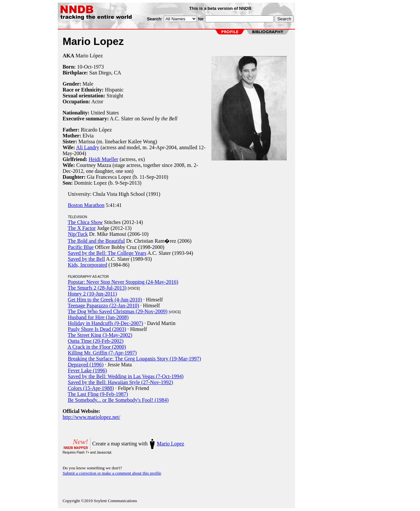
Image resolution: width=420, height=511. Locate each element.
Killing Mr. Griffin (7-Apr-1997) (102, 353)
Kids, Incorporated (88, 265)
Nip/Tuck (78, 234)
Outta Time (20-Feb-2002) (96, 341)
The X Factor (82, 228)
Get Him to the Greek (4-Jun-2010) (105, 300)
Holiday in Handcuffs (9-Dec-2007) (105, 323)
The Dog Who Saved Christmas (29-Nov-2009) (117, 311)
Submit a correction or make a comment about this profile (112, 473)
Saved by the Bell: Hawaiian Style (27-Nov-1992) (121, 382)
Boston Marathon (86, 205)
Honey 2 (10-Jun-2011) (93, 294)
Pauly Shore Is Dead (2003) (97, 329)
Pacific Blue (81, 247)
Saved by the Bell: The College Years (107, 253)
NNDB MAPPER (76, 448)
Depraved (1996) (86, 365)
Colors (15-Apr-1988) (91, 388)
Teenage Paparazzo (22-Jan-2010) (103, 306)
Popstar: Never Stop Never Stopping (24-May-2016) (123, 282)
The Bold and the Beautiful (96, 241)
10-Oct (84, 67)
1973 (98, 67)
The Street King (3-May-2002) (100, 335)
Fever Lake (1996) (87, 370)
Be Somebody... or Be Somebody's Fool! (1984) (118, 400)
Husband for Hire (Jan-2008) (98, 317)
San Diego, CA (105, 73)
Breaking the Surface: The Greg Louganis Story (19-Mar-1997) (135, 359)
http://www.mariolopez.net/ (92, 417)
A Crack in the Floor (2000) (97, 347)
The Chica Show (85, 222)
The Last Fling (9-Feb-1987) (98, 394)
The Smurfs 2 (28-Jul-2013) (97, 288)
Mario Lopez (170, 444)
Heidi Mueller (103, 159)
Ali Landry (88, 147)
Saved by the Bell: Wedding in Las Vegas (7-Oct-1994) (126, 376)
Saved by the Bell (86, 259)
